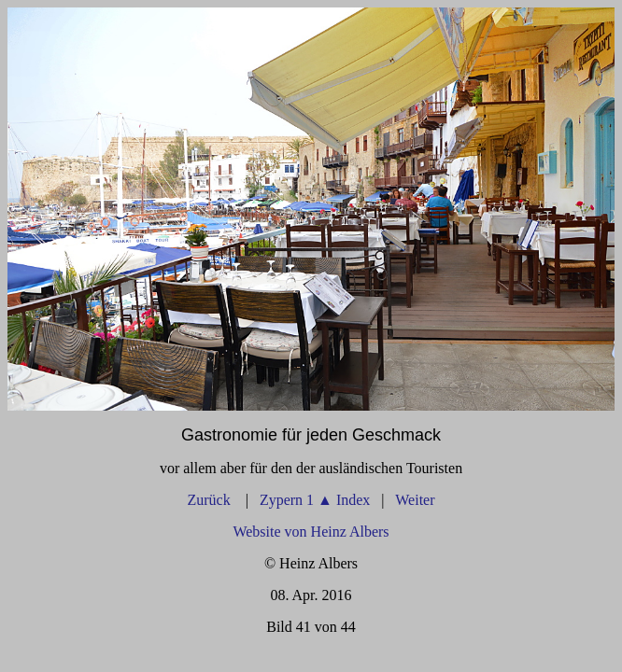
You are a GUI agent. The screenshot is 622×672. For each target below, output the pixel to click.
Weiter (415, 500)
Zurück (210, 500)
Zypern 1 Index (315, 500)
